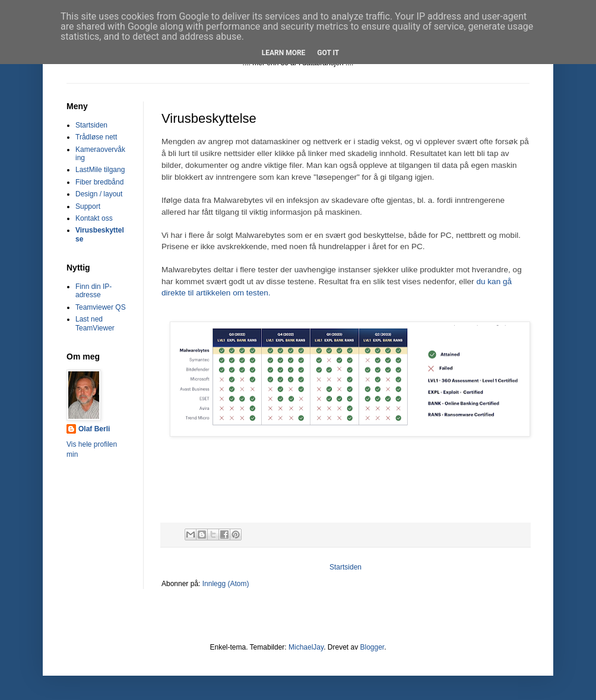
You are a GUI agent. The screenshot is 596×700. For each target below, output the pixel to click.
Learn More (284, 53)
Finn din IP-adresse (93, 291)
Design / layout (99, 194)
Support (88, 206)
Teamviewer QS (101, 307)
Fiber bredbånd (99, 182)
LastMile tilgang (100, 170)
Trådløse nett (96, 137)
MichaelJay (306, 647)
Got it (328, 53)
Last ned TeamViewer (95, 323)
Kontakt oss (94, 218)
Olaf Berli (94, 429)
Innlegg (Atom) (226, 584)
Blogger (372, 647)
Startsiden (345, 567)
